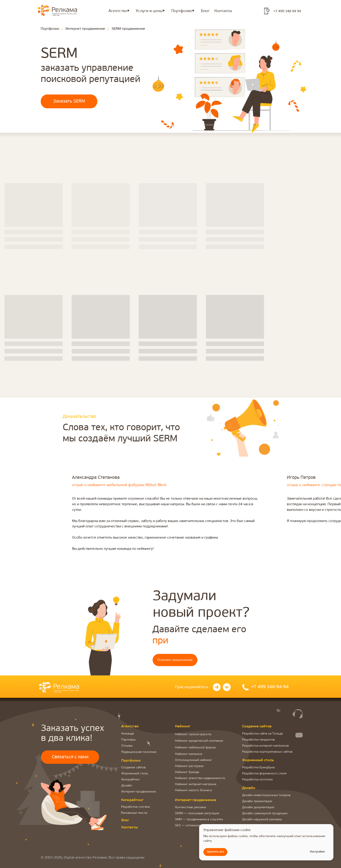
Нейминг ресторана (189, 766)
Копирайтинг (131, 780)
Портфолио (50, 29)
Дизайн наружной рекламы (262, 820)
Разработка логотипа (257, 780)
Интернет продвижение (85, 29)
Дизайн (127, 786)
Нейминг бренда (187, 772)
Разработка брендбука (258, 768)
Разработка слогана (135, 807)
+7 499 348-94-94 (270, 687)
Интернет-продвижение (139, 792)
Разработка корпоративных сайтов (267, 752)
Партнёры (128, 740)
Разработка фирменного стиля (264, 774)
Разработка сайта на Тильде (262, 734)
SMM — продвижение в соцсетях (199, 820)
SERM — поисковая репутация (197, 813)
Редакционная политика (139, 752)
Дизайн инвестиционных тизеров (266, 795)
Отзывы (127, 746)
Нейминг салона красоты (193, 734)
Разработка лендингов (258, 740)
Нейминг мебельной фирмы (195, 748)
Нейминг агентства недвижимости (200, 778)
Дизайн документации (258, 807)
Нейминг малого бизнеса (193, 790)
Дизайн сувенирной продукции (265, 813)
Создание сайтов (133, 768)
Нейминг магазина (189, 754)
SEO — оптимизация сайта (194, 826)
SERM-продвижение (128, 29)
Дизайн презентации (257, 801)
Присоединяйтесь (192, 687)
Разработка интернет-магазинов (265, 746)
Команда (128, 734)
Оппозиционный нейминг (194, 760)
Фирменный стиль (135, 774)
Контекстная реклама (190, 807)
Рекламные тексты (134, 813)
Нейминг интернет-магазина (196, 784)
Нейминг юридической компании (199, 741)
